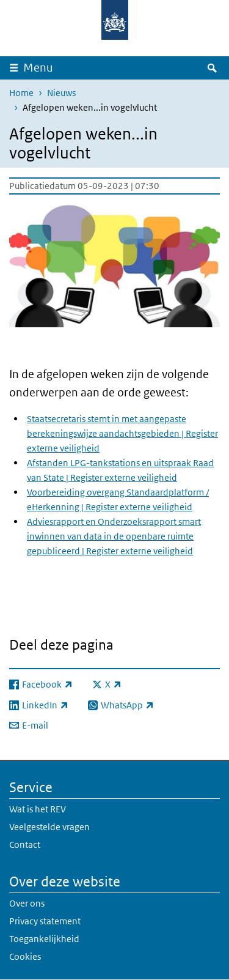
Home (21, 93)
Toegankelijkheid (44, 939)
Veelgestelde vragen (49, 827)
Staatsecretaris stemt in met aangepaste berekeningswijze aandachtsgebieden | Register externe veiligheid (122, 433)
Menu (38, 68)
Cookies (25, 956)
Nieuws (61, 93)
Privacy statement (45, 921)
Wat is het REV (38, 809)
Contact (25, 845)
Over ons (27, 903)
